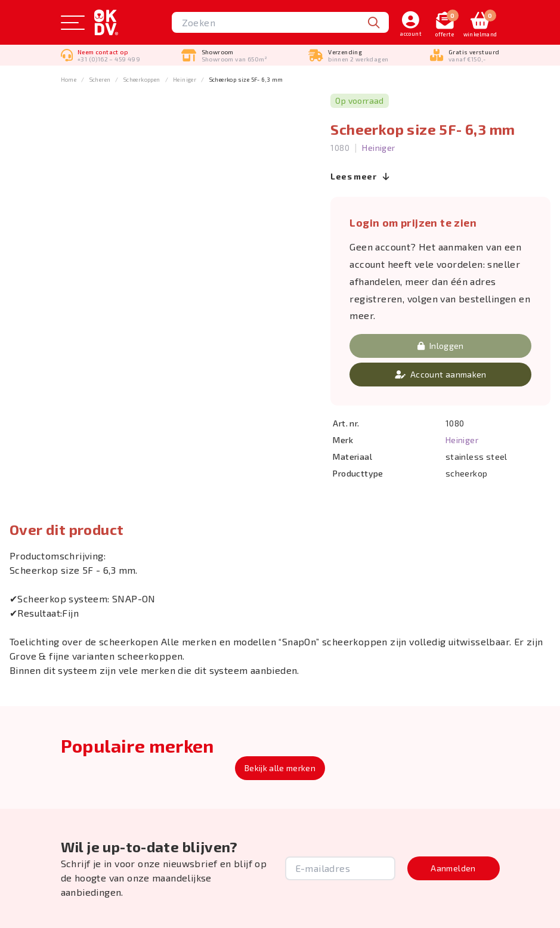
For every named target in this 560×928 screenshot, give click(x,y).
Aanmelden (453, 868)
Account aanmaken (441, 374)
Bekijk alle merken (280, 768)
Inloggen (441, 346)
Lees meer (360, 176)
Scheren (100, 79)
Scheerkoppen (142, 79)
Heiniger (185, 79)
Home (69, 79)
